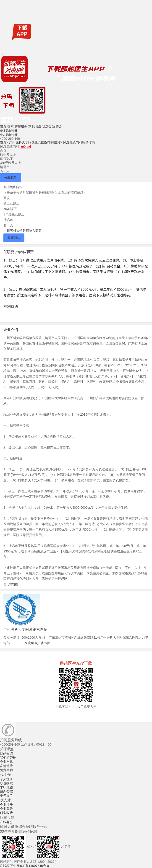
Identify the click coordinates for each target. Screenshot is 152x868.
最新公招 (6, 791)
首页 (3, 126)
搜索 (10, 126)
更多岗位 (6, 795)
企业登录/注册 (9, 131)
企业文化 (6, 762)
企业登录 (6, 809)
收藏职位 (10, 178)
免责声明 (6, 770)
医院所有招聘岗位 (37, 643)
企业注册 (6, 805)
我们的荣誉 (8, 758)
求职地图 (35, 126)
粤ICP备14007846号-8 (33, 866)
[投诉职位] (11, 584)
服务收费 (6, 813)
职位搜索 (6, 783)
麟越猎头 (21, 126)
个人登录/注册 (9, 135)
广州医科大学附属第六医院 (23, 231)
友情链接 (6, 766)
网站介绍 (6, 754)
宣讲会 (57, 126)
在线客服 (6, 822)
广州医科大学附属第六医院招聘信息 (36, 142)
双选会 (47, 126)
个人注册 (6, 779)
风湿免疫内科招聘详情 (79, 142)
